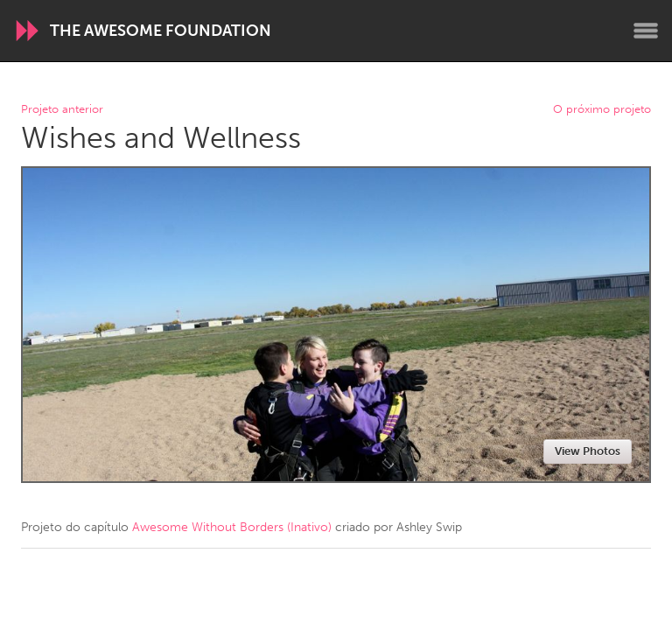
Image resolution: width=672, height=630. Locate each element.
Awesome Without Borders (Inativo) (232, 527)
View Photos (588, 451)
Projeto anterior (62, 110)
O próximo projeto (602, 110)
